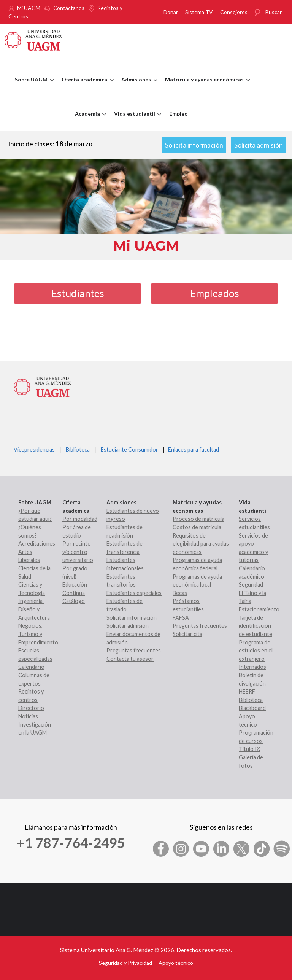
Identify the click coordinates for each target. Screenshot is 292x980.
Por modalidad (80, 519)
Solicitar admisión (128, 626)
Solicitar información (132, 618)
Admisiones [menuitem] (137, 86)
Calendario (31, 667)
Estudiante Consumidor (129, 449)
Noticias (28, 716)
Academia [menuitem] (89, 121)
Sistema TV (199, 12)
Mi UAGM (29, 8)
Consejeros (234, 12)
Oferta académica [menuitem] (86, 86)
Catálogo (74, 601)
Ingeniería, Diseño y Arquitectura (34, 609)
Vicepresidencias (34, 449)
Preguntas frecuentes (134, 650)
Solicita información (194, 145)
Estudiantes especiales (134, 593)
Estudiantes (78, 293)
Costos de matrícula (197, 527)
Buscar (274, 12)
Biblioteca (78, 449)
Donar (171, 12)
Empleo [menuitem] (179, 114)
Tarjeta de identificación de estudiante (255, 626)
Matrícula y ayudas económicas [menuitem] (206, 86)
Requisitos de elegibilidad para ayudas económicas (201, 544)
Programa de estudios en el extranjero (256, 651)
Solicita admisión (259, 145)
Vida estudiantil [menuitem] (136, 121)
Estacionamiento (259, 609)
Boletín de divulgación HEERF (252, 683)
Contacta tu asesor (130, 659)
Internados (252, 667)
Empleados (215, 293)
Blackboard (252, 708)
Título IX (249, 749)
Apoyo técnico (176, 963)
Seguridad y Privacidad (125, 963)
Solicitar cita (187, 634)
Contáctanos (69, 8)
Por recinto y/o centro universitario (78, 552)
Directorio (31, 708)
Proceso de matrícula (198, 519)
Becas (180, 593)
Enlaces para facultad (192, 449)
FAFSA (181, 618)
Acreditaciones (37, 543)
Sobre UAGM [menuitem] (33, 86)
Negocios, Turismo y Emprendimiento (38, 634)
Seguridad (251, 585)
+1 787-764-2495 (71, 843)
